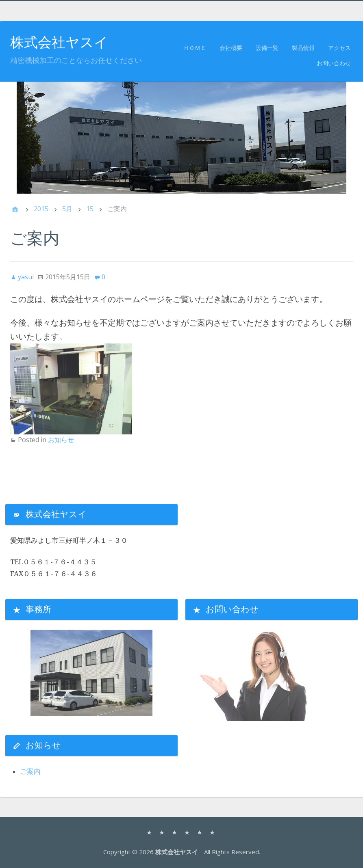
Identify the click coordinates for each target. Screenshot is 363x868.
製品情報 (303, 48)
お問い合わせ (334, 64)
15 (90, 209)
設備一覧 (267, 48)
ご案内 (30, 771)
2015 (41, 209)
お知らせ (61, 440)
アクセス (339, 48)
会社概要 (231, 48)
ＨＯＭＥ (195, 48)
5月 (67, 209)
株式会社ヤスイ (59, 42)
